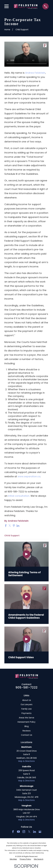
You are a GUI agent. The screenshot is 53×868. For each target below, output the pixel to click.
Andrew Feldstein (35, 73)
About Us (27, 700)
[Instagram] (24, 832)
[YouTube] (18, 832)
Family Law (27, 709)
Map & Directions (27, 761)
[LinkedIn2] (34, 832)
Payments (27, 713)
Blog (27, 726)
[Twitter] (29, 832)
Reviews (27, 731)
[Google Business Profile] (40, 832)
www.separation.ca (29, 476)
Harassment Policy (27, 722)
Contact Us (27, 735)
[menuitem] (13, 859)
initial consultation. (19, 496)
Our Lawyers (27, 704)
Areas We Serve (27, 718)
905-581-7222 (27, 687)
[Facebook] (13, 832)
